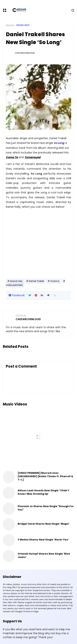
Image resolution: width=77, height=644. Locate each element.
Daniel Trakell (36, 281)
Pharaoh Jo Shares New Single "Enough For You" (46, 508)
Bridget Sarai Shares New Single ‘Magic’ (44, 524)
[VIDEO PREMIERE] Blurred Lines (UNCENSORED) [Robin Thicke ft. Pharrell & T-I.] (45, 476)
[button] (55, 295)
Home (10, 25)
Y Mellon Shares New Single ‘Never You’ (43, 540)
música (55, 281)
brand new (23, 25)
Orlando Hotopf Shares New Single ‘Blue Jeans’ (44, 555)
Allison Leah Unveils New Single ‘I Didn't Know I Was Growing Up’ (43, 492)
